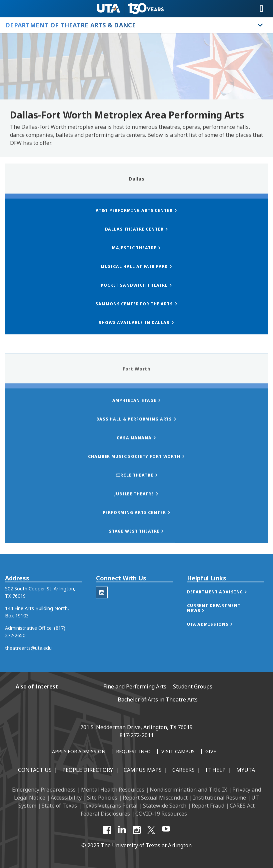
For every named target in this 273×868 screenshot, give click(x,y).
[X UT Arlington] (151, 830)
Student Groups (193, 686)
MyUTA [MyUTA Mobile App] (246, 770)
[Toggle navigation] (262, 9)
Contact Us (35, 770)
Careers (183, 770)
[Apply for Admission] (79, 752)
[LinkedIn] (122, 830)
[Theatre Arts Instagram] (102, 608)
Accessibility (66, 798)
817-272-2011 (137, 735)
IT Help (215, 770)
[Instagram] (137, 830)
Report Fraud (208, 806)
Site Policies (102, 798)
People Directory (88, 770)
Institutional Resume (219, 798)
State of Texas (59, 806)
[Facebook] (107, 830)
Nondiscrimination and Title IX (188, 790)
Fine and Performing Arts (135, 686)
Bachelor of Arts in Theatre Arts (158, 699)
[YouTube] (166, 830)
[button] (224, 607)
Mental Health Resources (113, 790)
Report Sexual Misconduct (155, 798)
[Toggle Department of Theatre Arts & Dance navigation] (260, 25)
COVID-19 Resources (161, 814)
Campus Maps (143, 770)
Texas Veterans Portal (110, 806)
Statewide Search (165, 806)
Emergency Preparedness (44, 790)
